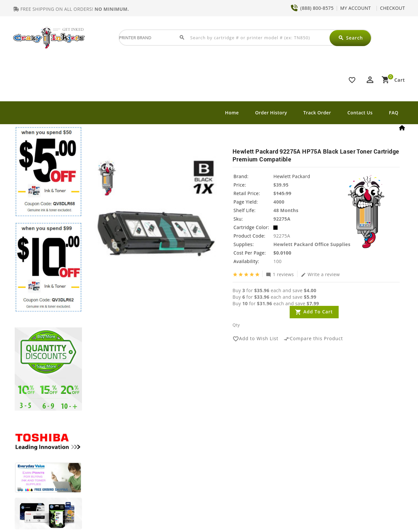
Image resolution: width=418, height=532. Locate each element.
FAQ (394, 113)
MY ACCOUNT (356, 8)
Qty (236, 325)
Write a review (320, 274)
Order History (271, 113)
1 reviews (280, 274)
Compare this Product (313, 339)
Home (232, 113)
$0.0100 (282, 253)
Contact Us (360, 113)
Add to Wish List (256, 339)
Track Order (317, 113)
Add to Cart (318, 312)
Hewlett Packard (292, 176)
